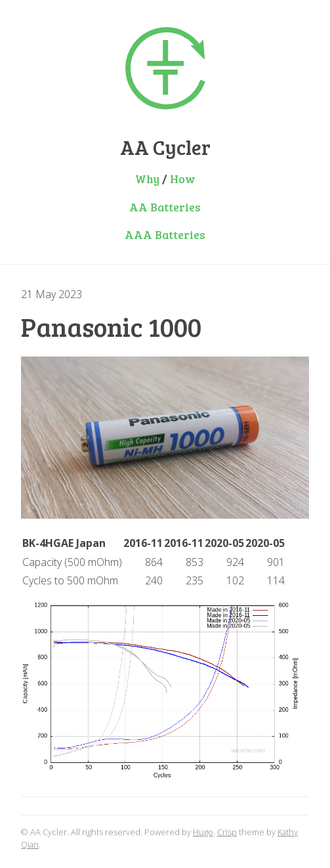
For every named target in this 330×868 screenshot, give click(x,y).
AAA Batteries (165, 234)
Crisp (227, 832)
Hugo (203, 832)
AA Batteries (165, 207)
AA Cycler (165, 147)
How (183, 179)
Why (147, 179)
